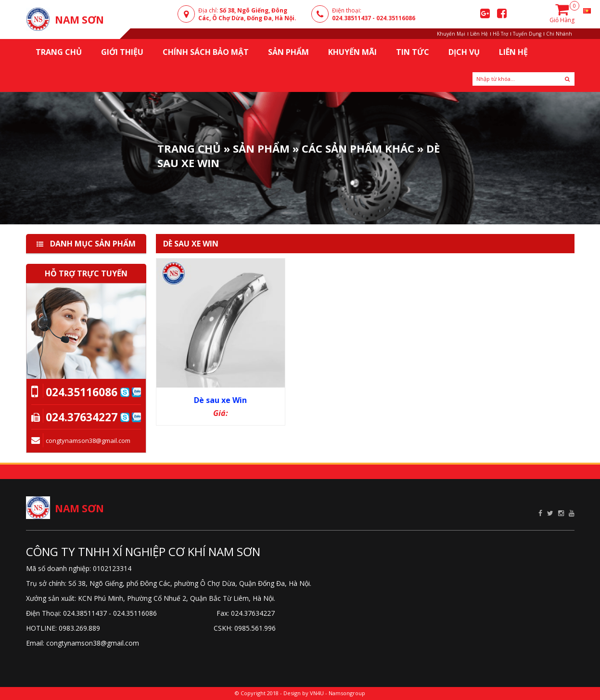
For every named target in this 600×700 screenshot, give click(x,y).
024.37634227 (82, 417)
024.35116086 (396, 18)
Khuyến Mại (451, 34)
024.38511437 (351, 18)
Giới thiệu (122, 52)
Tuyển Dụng (527, 34)
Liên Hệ (479, 34)
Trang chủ (59, 52)
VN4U (317, 693)
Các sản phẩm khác (358, 148)
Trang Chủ (189, 148)
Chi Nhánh (559, 34)
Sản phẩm (261, 148)
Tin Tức (413, 52)
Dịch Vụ (464, 52)
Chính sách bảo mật (206, 52)
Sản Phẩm (288, 52)
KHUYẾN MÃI (352, 52)
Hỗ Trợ (500, 34)
